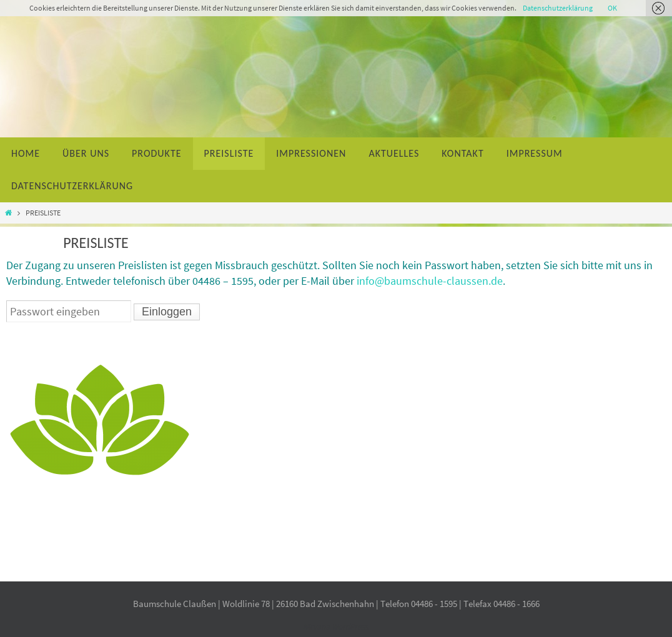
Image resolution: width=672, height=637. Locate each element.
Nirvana (316, 627)
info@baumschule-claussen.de (430, 281)
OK (612, 8)
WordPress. (349, 627)
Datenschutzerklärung (558, 8)
